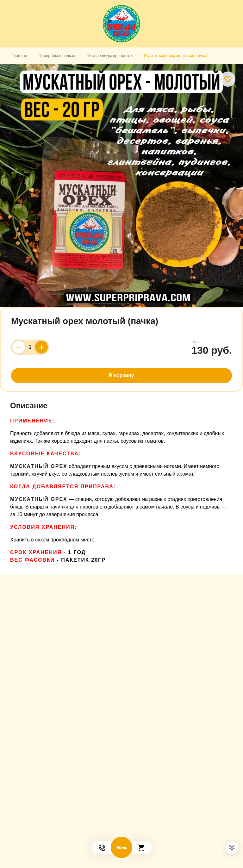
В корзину (121, 375)
